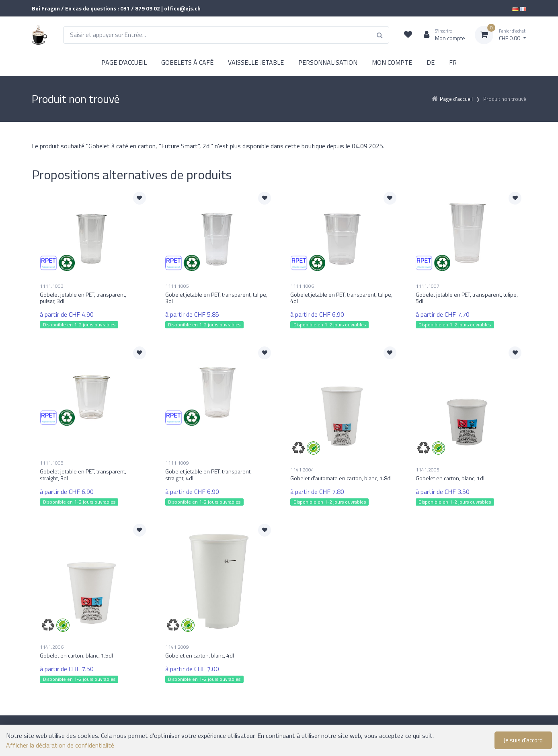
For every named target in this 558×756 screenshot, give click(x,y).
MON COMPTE (392, 62)
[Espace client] (441, 35)
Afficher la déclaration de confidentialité (60, 745)
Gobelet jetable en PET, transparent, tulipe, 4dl (341, 298)
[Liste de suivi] (408, 35)
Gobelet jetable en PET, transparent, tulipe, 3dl (216, 298)
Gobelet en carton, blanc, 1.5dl (76, 655)
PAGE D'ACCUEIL (124, 62)
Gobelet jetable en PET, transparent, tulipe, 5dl (467, 298)
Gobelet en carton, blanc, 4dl (200, 655)
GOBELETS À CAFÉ (187, 62)
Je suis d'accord (523, 740)
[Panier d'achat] (501, 35)
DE (431, 62)
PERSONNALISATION (328, 62)
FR (453, 62)
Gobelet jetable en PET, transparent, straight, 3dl (83, 475)
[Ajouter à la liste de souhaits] (139, 198)
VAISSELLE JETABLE (256, 62)
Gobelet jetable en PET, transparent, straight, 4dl (208, 475)
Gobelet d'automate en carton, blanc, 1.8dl (341, 478)
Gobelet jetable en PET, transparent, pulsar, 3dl (83, 298)
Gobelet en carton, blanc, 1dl (450, 478)
